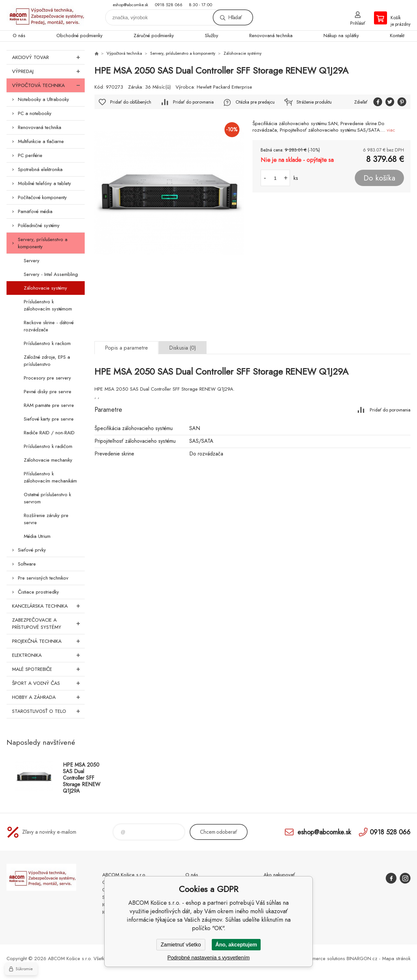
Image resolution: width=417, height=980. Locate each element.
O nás (19, 36)
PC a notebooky (35, 113)
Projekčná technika (48, 641)
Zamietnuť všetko (181, 945)
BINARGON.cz (362, 958)
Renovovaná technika (271, 36)
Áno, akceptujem (236, 945)
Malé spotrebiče (48, 669)
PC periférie (30, 155)
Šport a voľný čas (48, 683)
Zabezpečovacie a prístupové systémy (48, 624)
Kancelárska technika (48, 606)
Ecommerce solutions (323, 958)
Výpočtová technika (48, 85)
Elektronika (48, 655)
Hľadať (235, 17)
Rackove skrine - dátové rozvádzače (49, 326)
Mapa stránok (396, 958)
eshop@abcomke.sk (130, 5)
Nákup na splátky (341, 36)
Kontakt (397, 36)
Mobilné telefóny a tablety (44, 183)
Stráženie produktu (314, 102)
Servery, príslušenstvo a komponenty (43, 243)
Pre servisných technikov (43, 578)
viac (391, 130)
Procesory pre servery (47, 378)
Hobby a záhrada (48, 697)
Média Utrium (37, 536)
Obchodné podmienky (79, 36)
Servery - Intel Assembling (51, 274)
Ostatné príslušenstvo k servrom (47, 498)
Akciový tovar (48, 57)
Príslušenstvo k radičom (48, 446)
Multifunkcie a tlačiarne (41, 141)
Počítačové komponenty (42, 197)
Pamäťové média (35, 211)
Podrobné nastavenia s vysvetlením (209, 958)
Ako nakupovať (279, 875)
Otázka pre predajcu (255, 102)
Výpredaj (48, 71)
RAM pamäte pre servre (49, 405)
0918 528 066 (169, 5)
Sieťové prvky (32, 550)
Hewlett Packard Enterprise (224, 87)
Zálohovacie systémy (45, 288)
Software (27, 564)
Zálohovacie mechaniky (48, 460)
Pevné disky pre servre (48, 392)
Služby (212, 36)
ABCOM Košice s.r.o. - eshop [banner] (46, 15)
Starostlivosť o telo (48, 711)
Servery (32, 261)
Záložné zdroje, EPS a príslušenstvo (47, 361)
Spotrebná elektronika (40, 169)
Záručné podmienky (154, 36)
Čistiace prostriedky (38, 592)
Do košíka (379, 178)
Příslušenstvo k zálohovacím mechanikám (50, 477)
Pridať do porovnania (193, 102)
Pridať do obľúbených (131, 102)
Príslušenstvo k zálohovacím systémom (48, 305)
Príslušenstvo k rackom (47, 343)
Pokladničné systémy (39, 225)
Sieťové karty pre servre (49, 419)
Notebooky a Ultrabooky (43, 99)
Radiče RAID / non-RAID (49, 433)
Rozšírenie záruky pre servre (46, 519)
